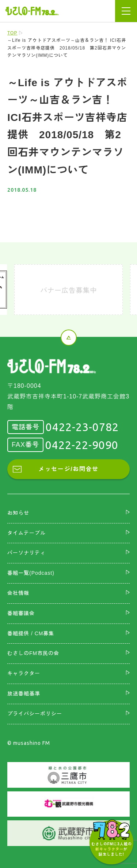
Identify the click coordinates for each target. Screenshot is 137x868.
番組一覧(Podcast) (31, 573)
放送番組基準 (24, 694)
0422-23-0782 (82, 427)
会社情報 (18, 593)
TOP (12, 33)
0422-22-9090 (82, 445)
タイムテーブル (26, 533)
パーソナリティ (26, 553)
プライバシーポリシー (35, 714)
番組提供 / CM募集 (31, 633)
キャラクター (24, 673)
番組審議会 (21, 613)
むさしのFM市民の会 (33, 653)
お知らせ (18, 513)
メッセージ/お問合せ (68, 469)
